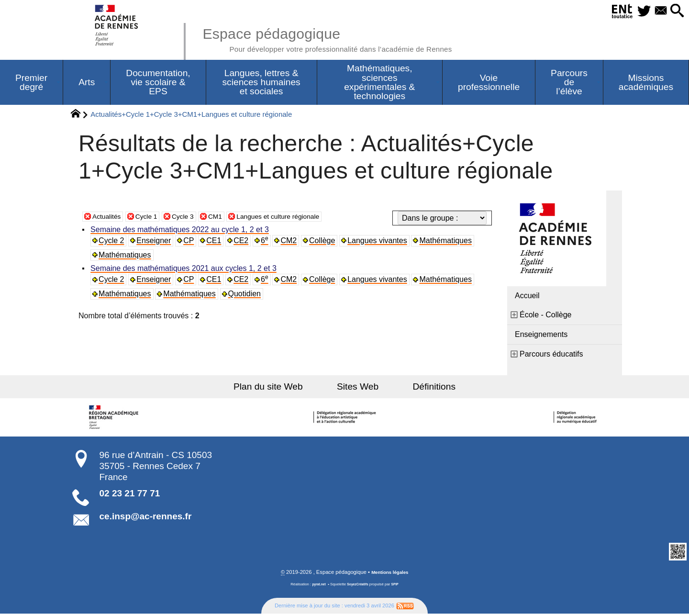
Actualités (109, 218)
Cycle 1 (153, 218)
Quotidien (247, 296)
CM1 (228, 218)
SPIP (398, 587)
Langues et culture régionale (300, 218)
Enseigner (156, 242)
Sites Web (358, 388)
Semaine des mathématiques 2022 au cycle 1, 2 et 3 (181, 231)
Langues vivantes (381, 242)
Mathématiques (450, 242)
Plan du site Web (282, 388)
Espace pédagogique (348, 38)
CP (190, 242)
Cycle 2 (113, 242)
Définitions (421, 388)
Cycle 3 (193, 218)
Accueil (527, 297)
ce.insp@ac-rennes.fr (146, 518)
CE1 (216, 242)
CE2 (244, 242)
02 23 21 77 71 (130, 495)
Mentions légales (390, 574)
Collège (325, 242)
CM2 (292, 242)
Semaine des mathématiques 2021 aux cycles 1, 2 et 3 (185, 271)
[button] (675, 11)
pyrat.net (317, 587)
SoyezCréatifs (358, 587)
